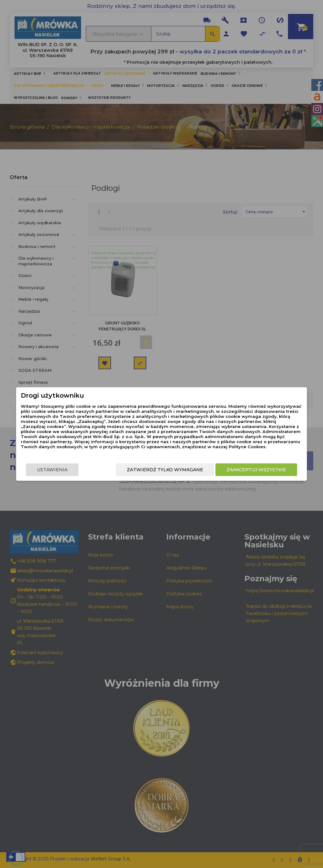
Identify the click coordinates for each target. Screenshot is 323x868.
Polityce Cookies (156, 447)
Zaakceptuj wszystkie (265, 470)
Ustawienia (44, 470)
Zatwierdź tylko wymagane (173, 470)
